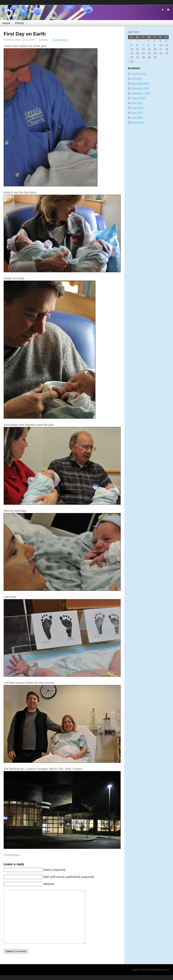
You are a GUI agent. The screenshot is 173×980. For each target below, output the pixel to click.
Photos (19, 23)
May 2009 (137, 113)
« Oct (131, 61)
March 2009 (138, 122)
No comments (60, 40)
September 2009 (141, 93)
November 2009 (140, 88)
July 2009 (137, 103)
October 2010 (139, 74)
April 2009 (137, 118)
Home (6, 23)
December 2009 (140, 83)
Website (49, 884)
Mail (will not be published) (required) (69, 877)
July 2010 (137, 79)
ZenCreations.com (159, 970)
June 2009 (137, 108)
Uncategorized (11, 855)
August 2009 (138, 98)
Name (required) (55, 870)
